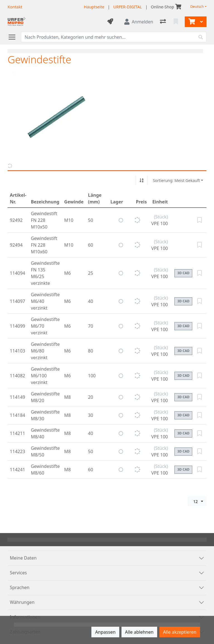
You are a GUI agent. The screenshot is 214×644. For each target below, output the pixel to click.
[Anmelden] (139, 22)
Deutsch (197, 7)
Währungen (22, 602)
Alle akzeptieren (180, 632)
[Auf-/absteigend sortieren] (142, 180)
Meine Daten (23, 558)
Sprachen (20, 587)
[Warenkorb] (191, 22)
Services (18, 573)
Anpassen (105, 632)
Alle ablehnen (139, 632)
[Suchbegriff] (108, 37)
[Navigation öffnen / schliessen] (14, 37)
